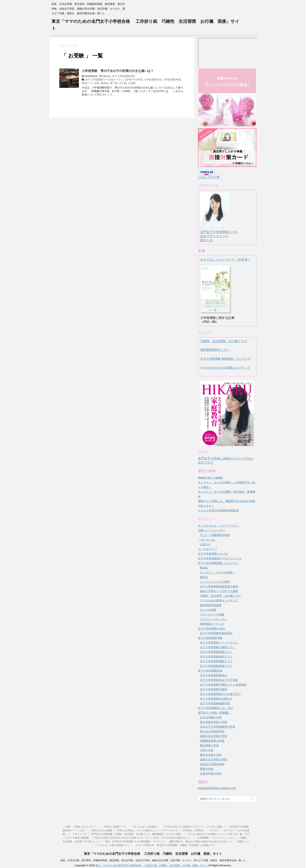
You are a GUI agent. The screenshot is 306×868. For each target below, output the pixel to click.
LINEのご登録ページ (115, 827)
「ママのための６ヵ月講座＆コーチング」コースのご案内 (192, 827)
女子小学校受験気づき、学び (216, 708)
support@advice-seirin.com (217, 788)
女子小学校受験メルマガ (213, 554)
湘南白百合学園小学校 (213, 736)
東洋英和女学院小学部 (213, 722)
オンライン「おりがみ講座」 (218, 572)
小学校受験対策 (153, 80)
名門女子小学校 (134, 80)
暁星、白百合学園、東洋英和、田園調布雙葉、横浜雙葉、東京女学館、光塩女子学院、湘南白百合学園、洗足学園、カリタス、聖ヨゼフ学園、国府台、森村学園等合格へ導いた (153, 860)
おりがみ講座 (208, 610)
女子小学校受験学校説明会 (216, 633)
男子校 (114, 83)
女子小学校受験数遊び (213, 675)
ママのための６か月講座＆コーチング (225, 368)
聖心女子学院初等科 (212, 731)
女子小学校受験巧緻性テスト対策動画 (223, 685)
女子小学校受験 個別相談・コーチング (225, 359)
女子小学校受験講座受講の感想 (219, 586)
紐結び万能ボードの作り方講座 (219, 591)
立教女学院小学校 (211, 773)
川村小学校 (207, 750)
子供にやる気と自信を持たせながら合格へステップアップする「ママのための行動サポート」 (143, 838)
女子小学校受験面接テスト (216, 666)
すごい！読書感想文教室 (215, 535)
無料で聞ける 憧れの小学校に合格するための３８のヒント (201, 841)
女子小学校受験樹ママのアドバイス (220, 558)
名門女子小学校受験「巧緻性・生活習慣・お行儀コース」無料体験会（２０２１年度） (137, 834)
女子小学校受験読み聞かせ (216, 699)
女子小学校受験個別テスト (216, 657)
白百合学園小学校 (211, 717)
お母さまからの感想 (102, 830)
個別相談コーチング (212, 624)
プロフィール (79, 834)
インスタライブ (207, 549)
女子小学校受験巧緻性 (213, 689)
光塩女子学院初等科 (212, 764)
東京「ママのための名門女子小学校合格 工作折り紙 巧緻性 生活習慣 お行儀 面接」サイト (153, 854)
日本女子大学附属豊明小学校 (218, 727)
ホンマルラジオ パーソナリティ (218, 526)
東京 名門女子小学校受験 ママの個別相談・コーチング (135, 841)
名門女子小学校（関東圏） (214, 713)
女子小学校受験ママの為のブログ (104, 80)
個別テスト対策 (91, 83)
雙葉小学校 (207, 769)
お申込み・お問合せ (194, 830)
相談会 (204, 577)
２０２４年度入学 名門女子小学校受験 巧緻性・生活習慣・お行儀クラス (175, 845)
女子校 (123, 83)
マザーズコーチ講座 (212, 614)
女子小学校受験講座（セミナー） (218, 563)
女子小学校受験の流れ (212, 628)
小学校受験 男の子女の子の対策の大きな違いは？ (118, 71)
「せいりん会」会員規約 (144, 827)
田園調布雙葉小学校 (212, 741)
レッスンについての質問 (215, 582)
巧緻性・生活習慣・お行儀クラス (224, 341)
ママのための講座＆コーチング (219, 600)
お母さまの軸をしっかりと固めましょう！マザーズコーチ (148, 830)
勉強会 (107, 76)
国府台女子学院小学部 (213, 759)
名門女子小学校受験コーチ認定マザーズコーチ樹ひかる (219, 232)
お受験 (132, 83)
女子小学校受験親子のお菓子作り (220, 694)
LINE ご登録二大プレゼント (82, 827)
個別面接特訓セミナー (215, 350)
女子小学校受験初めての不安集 (219, 680)
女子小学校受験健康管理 (215, 703)
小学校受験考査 (172, 80)
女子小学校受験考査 (210, 638)
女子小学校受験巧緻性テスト (218, 647)
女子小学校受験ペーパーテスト (219, 643)
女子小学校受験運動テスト (216, 661)
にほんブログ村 (209, 177)
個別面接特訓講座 (211, 605)
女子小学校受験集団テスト (216, 652)
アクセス (214, 830)
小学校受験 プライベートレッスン (216, 838)
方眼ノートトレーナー (212, 530)
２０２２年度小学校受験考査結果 (218, 510)
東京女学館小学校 (211, 755)
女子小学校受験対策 (123, 76)
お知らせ (205, 544)
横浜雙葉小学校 (209, 745)
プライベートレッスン (213, 619)
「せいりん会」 (207, 540)
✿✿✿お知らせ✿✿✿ (210, 478)
